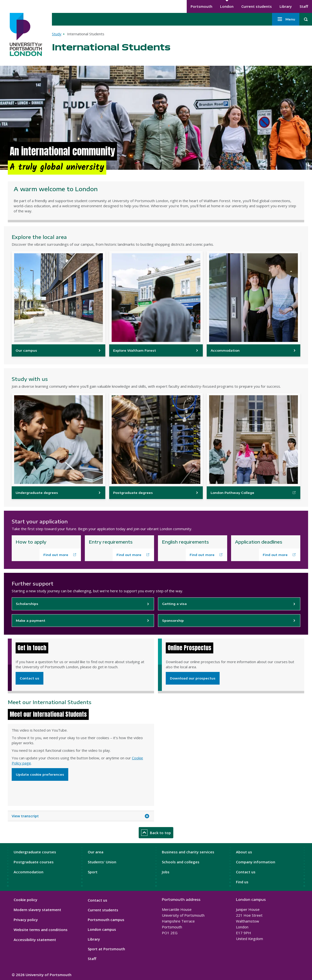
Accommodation (29, 872)
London (227, 6)
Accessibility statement (35, 940)
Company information (256, 862)
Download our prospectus (193, 678)
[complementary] (259, 944)
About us (244, 852)
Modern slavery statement (37, 910)
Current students (257, 6)
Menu (286, 19)
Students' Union (102, 862)
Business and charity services (188, 852)
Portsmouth (201, 6)
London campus (102, 929)
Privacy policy (26, 920)
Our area (96, 852)
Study (57, 34)
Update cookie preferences (40, 774)
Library (286, 6)
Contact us (29, 678)
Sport (93, 872)
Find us (242, 882)
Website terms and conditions (41, 930)
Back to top (156, 833)
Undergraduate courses (35, 852)
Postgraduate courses (34, 862)
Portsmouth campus (106, 920)
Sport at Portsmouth (106, 949)
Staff (304, 6)
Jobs (166, 872)
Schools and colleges (181, 862)
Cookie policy (25, 900)
